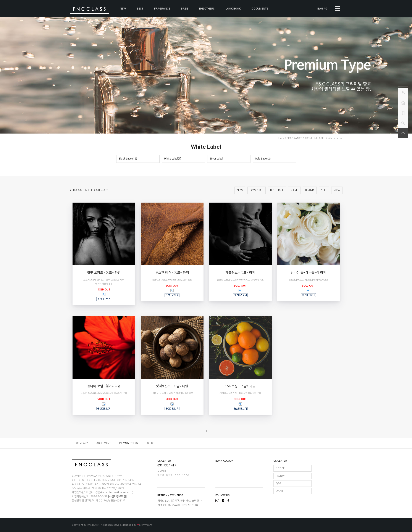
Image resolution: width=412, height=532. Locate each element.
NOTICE (280, 468)
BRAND (310, 190)
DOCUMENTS (260, 9)
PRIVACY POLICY (129, 443)
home (280, 138)
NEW (123, 9)
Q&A (279, 483)
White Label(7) (173, 159)
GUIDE (151, 443)
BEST (140, 9)
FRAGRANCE (162, 9)
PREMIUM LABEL (315, 138)
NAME (294, 190)
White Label (335, 138)
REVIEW (280, 476)
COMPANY (82, 443)
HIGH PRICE (277, 190)
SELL (324, 190)
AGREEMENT (104, 443)
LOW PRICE (257, 190)
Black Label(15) (128, 159)
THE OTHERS (207, 9)
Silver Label (216, 159)
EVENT (279, 491)
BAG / (322, 9)
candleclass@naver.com (118, 492)
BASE (184, 9)
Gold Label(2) (263, 159)
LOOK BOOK (233, 9)
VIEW (337, 190)
